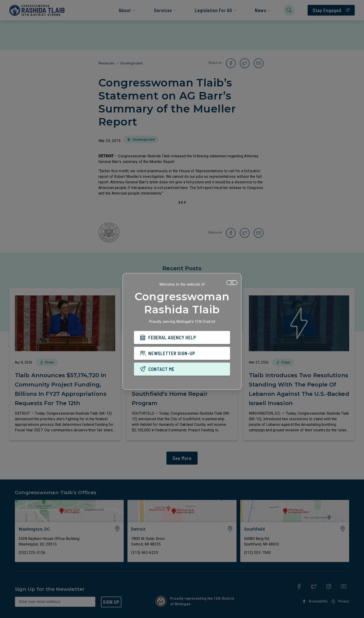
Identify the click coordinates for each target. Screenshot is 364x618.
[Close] (232, 283)
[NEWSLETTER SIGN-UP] (182, 353)
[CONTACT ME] (182, 369)
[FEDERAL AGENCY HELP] (182, 337)
